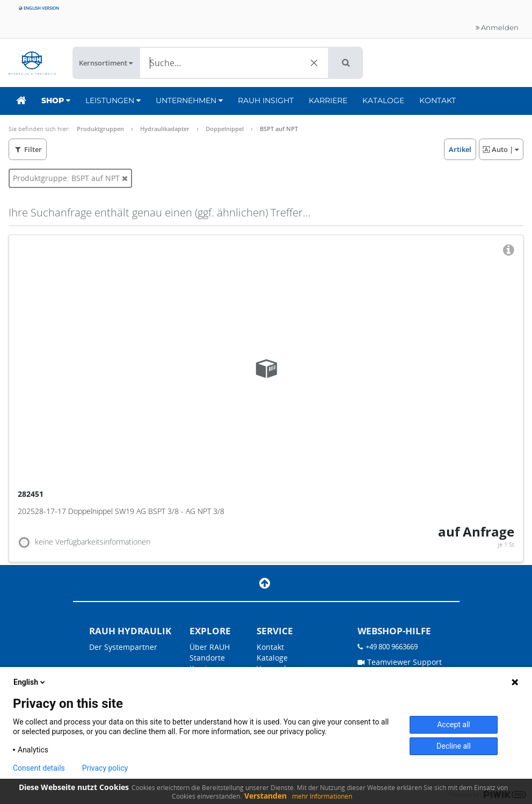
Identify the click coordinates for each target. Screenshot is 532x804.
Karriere (328, 100)
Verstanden (265, 796)
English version (39, 8)
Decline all (454, 746)
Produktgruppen (100, 129)
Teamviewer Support (400, 662)
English (30, 682)
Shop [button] (56, 100)
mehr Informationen (322, 796)
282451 (32, 494)
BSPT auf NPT (279, 129)
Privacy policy (105, 768)
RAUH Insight (266, 100)
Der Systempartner (123, 647)
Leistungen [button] (113, 100)
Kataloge (383, 100)
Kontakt (438, 100)
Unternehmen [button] (189, 100)
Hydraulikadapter (165, 129)
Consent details (39, 768)
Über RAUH (210, 647)
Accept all (454, 725)
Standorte (207, 658)
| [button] (501, 149)
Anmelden (497, 27)
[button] (346, 63)
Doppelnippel (225, 129)
